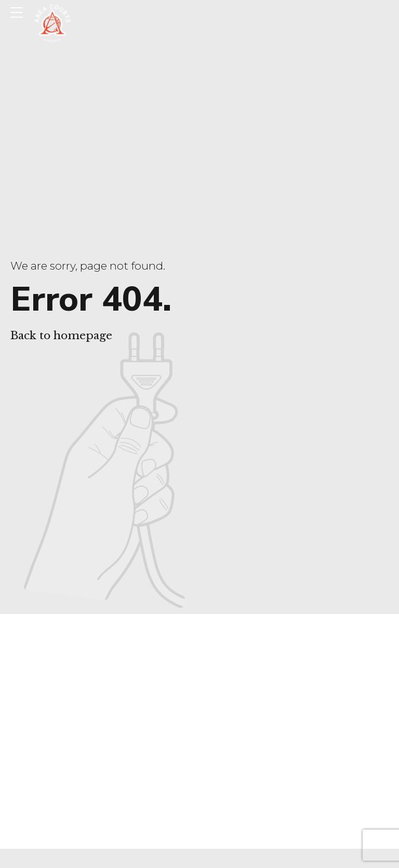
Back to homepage (61, 336)
